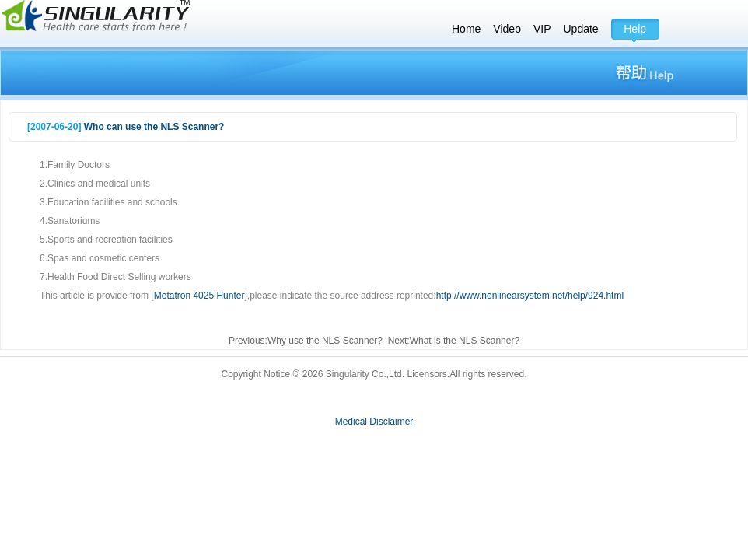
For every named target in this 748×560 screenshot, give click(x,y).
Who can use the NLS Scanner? (154, 127)
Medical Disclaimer (374, 422)
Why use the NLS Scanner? (325, 341)
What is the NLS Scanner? (465, 341)
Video (507, 29)
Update (581, 29)
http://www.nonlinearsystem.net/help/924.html (530, 296)
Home (466, 29)
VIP (542, 29)
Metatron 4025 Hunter (199, 296)
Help (635, 29)
